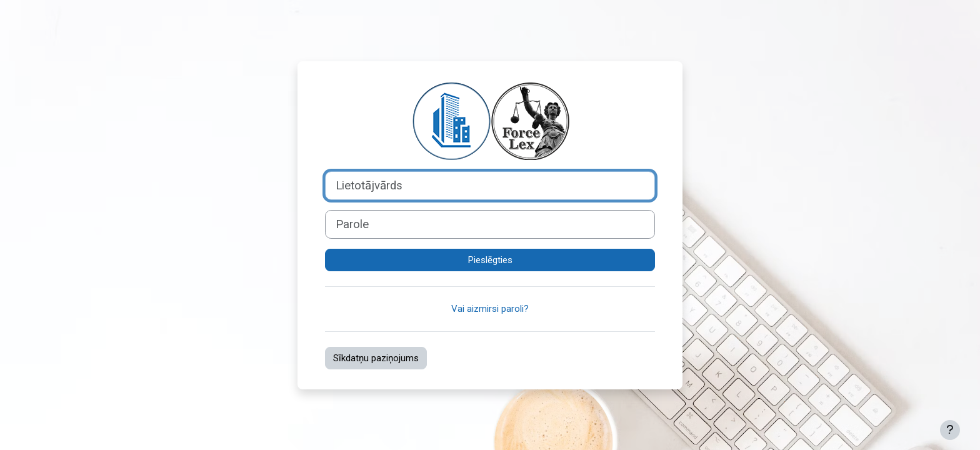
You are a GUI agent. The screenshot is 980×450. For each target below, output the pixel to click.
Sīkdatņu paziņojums (376, 358)
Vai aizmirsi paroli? (490, 309)
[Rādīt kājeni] (950, 430)
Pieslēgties (490, 260)
